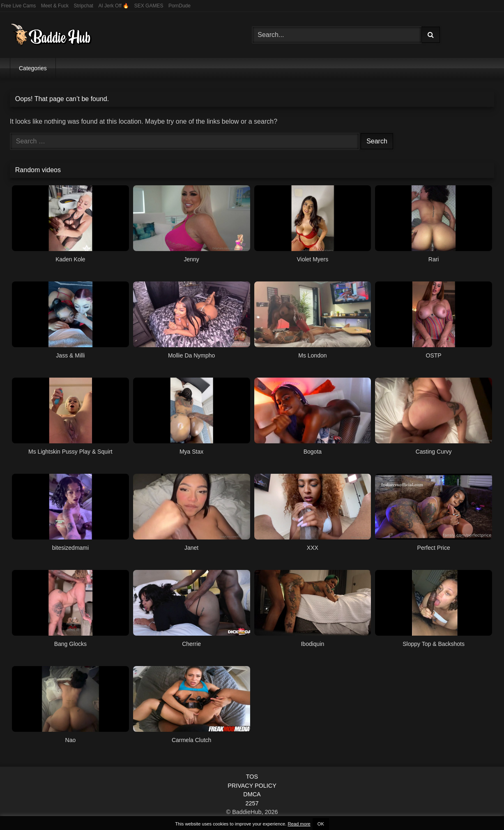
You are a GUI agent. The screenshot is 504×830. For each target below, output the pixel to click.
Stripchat (84, 6)
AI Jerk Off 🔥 (114, 6)
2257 (252, 803)
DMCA (252, 794)
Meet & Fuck (55, 6)
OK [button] (321, 824)
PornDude (180, 6)
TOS (252, 777)
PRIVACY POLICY (252, 786)
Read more (299, 824)
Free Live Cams (19, 6)
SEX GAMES (149, 6)
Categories (33, 68)
